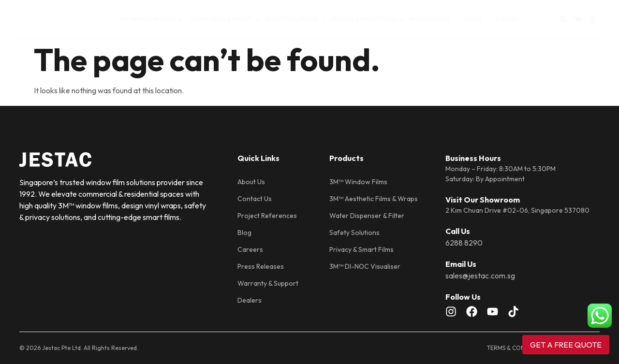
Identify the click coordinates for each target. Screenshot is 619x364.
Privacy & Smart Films (361, 249)
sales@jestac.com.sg (480, 276)
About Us (251, 182)
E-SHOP (507, 19)
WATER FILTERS (434, 19)
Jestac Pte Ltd (61, 348)
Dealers (250, 300)
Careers (250, 249)
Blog (244, 233)
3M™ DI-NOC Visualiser (365, 266)
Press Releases (261, 266)
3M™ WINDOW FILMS (151, 19)
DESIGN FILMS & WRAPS (224, 19)
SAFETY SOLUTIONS (295, 19)
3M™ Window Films (358, 182)
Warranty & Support (268, 283)
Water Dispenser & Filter (367, 216)
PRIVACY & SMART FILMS (368, 19)
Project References (267, 216)
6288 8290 (464, 243)
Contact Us (255, 199)
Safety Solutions (354, 233)
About (478, 19)
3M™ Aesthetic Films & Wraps (374, 199)
